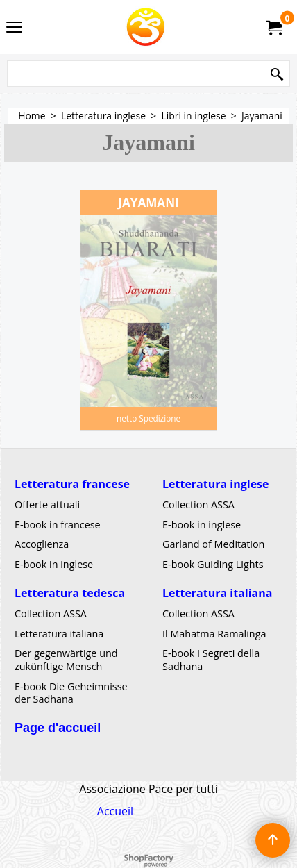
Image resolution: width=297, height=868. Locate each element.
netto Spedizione (148, 418)
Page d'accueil (58, 728)
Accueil (115, 811)
